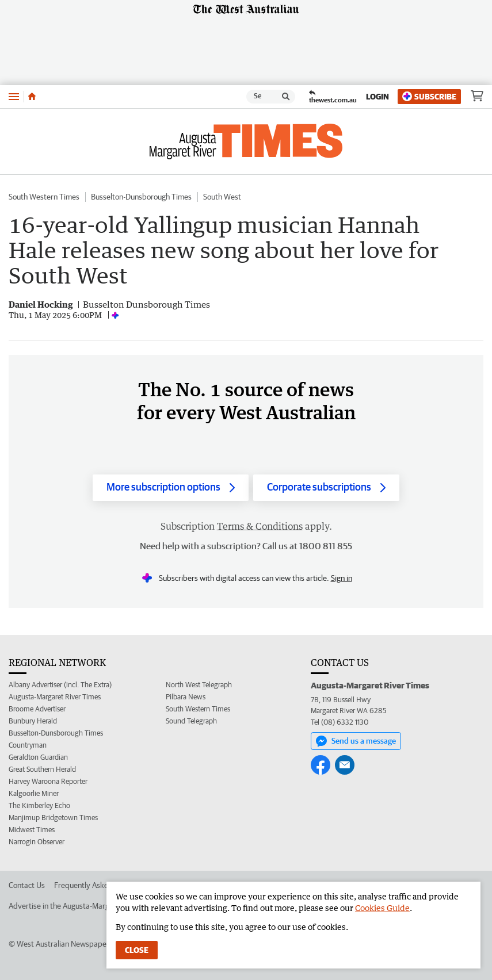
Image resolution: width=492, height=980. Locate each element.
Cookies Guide (382, 908)
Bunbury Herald (33, 721)
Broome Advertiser (37, 709)
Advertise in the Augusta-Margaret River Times (86, 906)
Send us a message (356, 741)
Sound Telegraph (191, 721)
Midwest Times (32, 830)
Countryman (28, 745)
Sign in (342, 578)
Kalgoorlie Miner (34, 793)
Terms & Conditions (260, 526)
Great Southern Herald (42, 769)
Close (137, 950)
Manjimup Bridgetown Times (53, 818)
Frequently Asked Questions (101, 885)
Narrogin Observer (37, 842)
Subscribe (429, 96)
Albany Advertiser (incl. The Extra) (60, 685)
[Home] (32, 97)
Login (377, 97)
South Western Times (44, 197)
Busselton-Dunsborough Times (141, 197)
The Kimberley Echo (39, 805)
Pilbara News (186, 697)
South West (222, 197)
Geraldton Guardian (38, 757)
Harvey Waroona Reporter (48, 781)
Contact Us (27, 885)
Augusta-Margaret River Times (55, 697)
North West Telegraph (199, 685)
